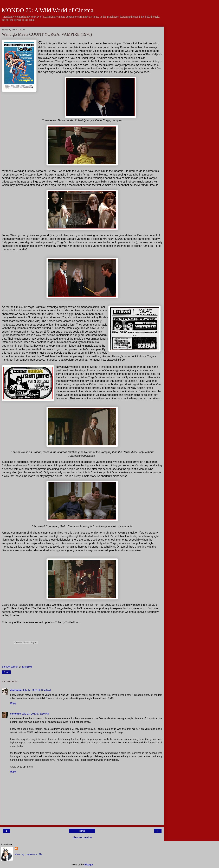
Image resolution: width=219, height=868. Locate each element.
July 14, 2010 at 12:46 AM (37, 690)
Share (6, 672)
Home (82, 831)
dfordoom (16, 690)
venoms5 (15, 714)
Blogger (89, 865)
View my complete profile (29, 854)
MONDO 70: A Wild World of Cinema (48, 10)
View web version (82, 837)
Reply (13, 703)
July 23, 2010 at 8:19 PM (35, 714)
